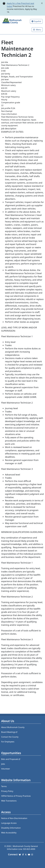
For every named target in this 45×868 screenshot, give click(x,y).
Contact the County (10, 737)
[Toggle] (37, 30)
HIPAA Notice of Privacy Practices (16, 796)
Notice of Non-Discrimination (14, 818)
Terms (4, 786)
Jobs (3, 764)
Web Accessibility (9, 833)
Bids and (11, 759)
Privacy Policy (7, 791)
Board (9, 732)
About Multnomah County (13, 727)
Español (38, 21)
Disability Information (11, 828)
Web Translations (9, 801)
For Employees (8, 742)
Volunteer (6, 769)
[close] (42, 3)
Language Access (9, 823)
